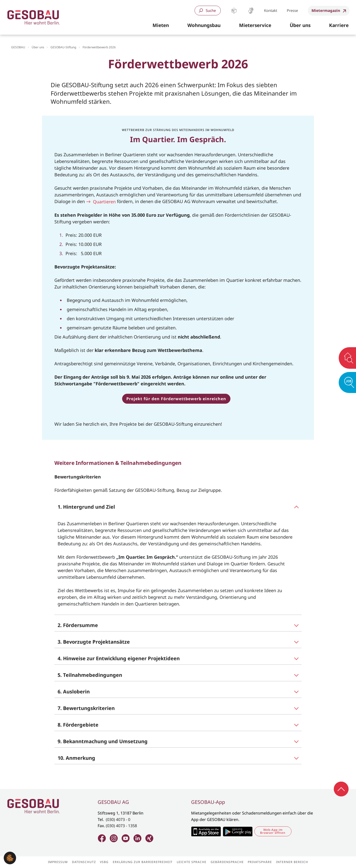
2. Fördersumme (78, 625)
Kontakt (271, 10)
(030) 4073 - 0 (118, 819)
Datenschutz (84, 862)
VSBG (104, 862)
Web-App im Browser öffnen (273, 831)
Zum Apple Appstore (206, 831)
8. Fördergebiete (78, 725)
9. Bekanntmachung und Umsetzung (103, 741)
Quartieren (104, 202)
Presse (292, 10)
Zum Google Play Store (238, 831)
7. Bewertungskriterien (86, 708)
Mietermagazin (326, 10)
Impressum (58, 862)
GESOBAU (18, 47)
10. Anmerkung (76, 758)
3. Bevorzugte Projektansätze (94, 642)
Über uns (38, 47)
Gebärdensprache (251, 11)
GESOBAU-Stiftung (63, 47)
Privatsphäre (260, 862)
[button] (161, 26)
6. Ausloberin (74, 692)
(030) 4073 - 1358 (121, 826)
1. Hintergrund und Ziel (86, 507)
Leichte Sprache (234, 11)
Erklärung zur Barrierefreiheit (143, 862)
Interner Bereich (292, 862)
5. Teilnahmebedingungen (90, 675)
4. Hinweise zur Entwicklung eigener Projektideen (119, 658)
